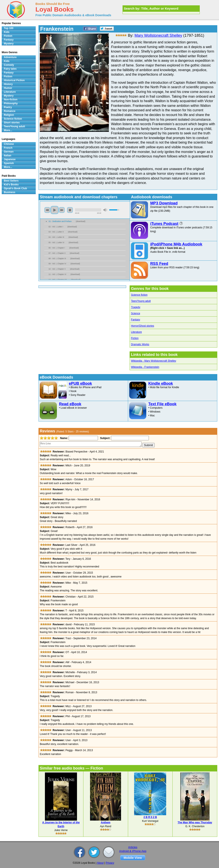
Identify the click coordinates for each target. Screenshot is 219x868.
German (9, 152)
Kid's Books (11, 185)
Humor (8, 88)
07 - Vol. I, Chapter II (57, 253)
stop (70, 210)
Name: (64, 438)
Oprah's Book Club (15, 188)
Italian (8, 156)
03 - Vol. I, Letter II (56, 232)
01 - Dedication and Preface (60, 221)
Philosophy (11, 103)
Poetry (8, 107)
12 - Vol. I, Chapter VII (58, 280)
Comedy (9, 65)
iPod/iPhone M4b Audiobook (176, 244)
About (100, 863)
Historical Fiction (14, 80)
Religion (9, 115)
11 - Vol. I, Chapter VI (57, 274)
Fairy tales (10, 69)
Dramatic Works (140, 344)
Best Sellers (11, 181)
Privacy (110, 863)
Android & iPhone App (133, 851)
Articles (133, 847)
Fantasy (135, 320)
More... (8, 130)
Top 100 (9, 28)
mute (105, 210)
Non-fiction (11, 100)
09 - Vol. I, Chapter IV (57, 264)
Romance (10, 111)
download (81, 221)
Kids (7, 32)
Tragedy (136, 307)
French (8, 148)
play (55, 210)
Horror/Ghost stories (142, 326)
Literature (136, 332)
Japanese (10, 159)
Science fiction (139, 295)
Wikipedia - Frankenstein (145, 367)
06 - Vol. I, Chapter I (57, 248)
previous (47, 210)
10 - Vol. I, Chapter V (57, 269)
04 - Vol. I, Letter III (56, 237)
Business (10, 192)
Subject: (105, 438)
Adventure (10, 57)
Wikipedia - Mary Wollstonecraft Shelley (153, 361)
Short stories (12, 123)
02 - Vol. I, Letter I (56, 227)
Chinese (9, 144)
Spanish (9, 163)
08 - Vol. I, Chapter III (57, 258)
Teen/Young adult (141, 301)
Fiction (135, 338)
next (62, 210)
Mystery (9, 44)
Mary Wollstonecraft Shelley (158, 35)
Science (135, 313)
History (8, 84)
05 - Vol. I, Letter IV (56, 242)
